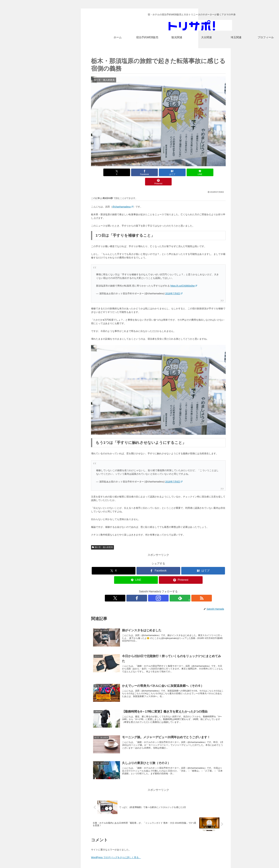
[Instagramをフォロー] (158, 589)
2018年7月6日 (174, 284)
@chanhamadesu (123, 197)
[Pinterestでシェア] (204, 172)
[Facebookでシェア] (136, 172)
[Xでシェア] (113, 172)
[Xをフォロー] (143, 589)
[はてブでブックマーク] (158, 172)
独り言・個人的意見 (102, 538)
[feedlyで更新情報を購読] (166, 589)
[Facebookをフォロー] (151, 589)
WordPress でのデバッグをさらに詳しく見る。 (116, 848)
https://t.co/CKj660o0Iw (184, 276)
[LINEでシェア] (181, 172)
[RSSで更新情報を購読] (174, 589)
